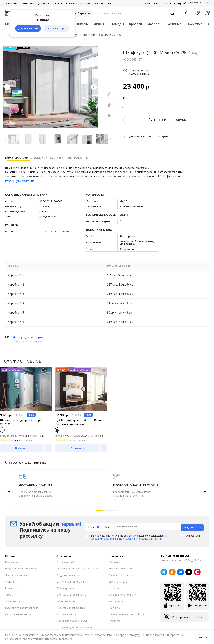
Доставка (44, 3)
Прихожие (195, 24)
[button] (99, 510)
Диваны (100, 24)
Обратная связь (14, 601)
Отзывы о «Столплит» (122, 575)
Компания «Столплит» (122, 569)
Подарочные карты (68, 575)
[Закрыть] (70, 13)
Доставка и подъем (16, 575)
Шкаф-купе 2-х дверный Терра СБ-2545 (21, 422)
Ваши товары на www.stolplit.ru (127, 614)
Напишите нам (152, 3)
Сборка (9, 595)
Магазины (28, 3)
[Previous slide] (8, 88)
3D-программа (103, 3)
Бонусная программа (78, 3)
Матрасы (154, 24)
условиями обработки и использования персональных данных (127, 538)
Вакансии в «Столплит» (122, 595)
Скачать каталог (118, 582)
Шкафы (83, 24)
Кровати (136, 24)
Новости (114, 588)
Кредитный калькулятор (71, 608)
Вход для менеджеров (18, 614)
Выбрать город (55, 29)
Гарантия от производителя (22, 608)
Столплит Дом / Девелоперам (74, 627)
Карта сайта (116, 601)
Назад (10, 35)
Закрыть (201, 637)
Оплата (58, 3)
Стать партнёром (175, 3)
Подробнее (65, 639)
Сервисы (81, 13)
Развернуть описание (20, 181)
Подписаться (192, 527)
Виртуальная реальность (72, 595)
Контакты (114, 608)
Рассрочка (11, 588)
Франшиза (115, 621)
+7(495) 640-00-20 (175, 556)
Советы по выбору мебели (72, 621)
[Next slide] (92, 88)
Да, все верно (27, 29)
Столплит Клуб (66, 562)
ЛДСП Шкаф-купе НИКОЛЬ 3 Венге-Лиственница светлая (79, 422)
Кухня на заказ (14, 562)
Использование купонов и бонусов (77, 569)
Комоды (118, 24)
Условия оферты (67, 614)
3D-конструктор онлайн (71, 582)
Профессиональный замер (20, 569)
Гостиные (174, 24)
